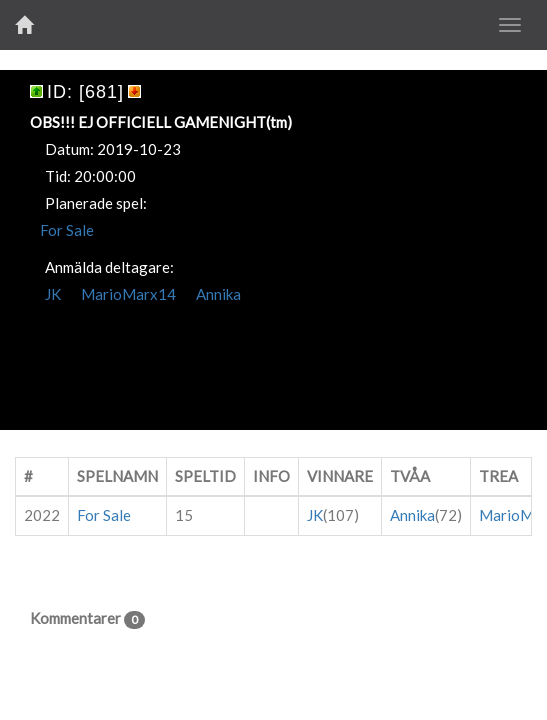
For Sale (67, 230)
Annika (218, 294)
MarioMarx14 (128, 294)
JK (53, 294)
